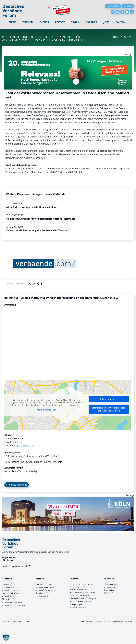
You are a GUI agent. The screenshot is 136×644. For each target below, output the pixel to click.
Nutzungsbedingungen (117, 621)
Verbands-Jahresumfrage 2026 (14, 605)
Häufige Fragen (76, 605)
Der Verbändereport (44, 584)
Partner (92, 22)
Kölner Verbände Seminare (81, 602)
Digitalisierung (8, 599)
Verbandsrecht (8, 596)
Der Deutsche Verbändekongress (83, 598)
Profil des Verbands (17, 485)
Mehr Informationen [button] (47, 410)
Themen (28, 22)
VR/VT (28, 566)
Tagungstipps (109, 590)
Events (44, 22)
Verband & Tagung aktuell (46, 590)
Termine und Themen (44, 593)
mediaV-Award (42, 596)
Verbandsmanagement (11, 590)
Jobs (106, 22)
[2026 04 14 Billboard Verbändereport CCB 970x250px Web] (68, 499)
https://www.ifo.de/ (24, 446)
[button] (6, 638)
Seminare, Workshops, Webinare (83, 584)
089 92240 (19, 438)
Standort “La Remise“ (78, 608)
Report (60, 22)
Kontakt (6, 566)
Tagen (75, 22)
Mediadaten (17, 566)
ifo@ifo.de (17, 442)
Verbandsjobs (109, 587)
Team (130, 621)
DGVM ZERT (109, 593)
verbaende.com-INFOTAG (80, 595)
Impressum (102, 621)
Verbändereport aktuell (45, 587)
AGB (82, 621)
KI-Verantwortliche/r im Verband (83, 593)
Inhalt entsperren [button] (109, 399)
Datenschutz (91, 621)
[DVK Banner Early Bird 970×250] (68, 58)
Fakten (121, 22)
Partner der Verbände (112, 584)
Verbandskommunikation (12, 602)
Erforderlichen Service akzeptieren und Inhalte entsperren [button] (109, 409)
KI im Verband (7, 584)
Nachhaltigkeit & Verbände (12, 593)
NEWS (13, 22)
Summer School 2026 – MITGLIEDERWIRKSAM (79, 588)
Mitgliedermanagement (11, 587)
